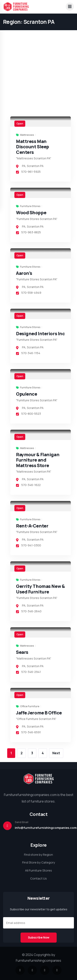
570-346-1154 (28, 353)
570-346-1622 (28, 485)
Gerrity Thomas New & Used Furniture (40, 589)
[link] (41, 122)
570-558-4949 (29, 293)
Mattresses (27, 135)
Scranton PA (35, 166)
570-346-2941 (28, 672)
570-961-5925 (28, 172)
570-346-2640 (29, 611)
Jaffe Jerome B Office (39, 713)
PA (24, 166)
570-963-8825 (28, 232)
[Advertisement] (38, 39)
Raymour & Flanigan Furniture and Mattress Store (38, 460)
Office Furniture (30, 706)
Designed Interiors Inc (40, 334)
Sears (22, 652)
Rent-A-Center (32, 526)
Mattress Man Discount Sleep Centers (33, 147)
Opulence (26, 394)
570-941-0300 (29, 545)
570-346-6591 (28, 732)
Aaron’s (24, 273)
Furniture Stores (30, 206)
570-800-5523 (28, 414)
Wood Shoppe (31, 213)
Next (56, 753)
